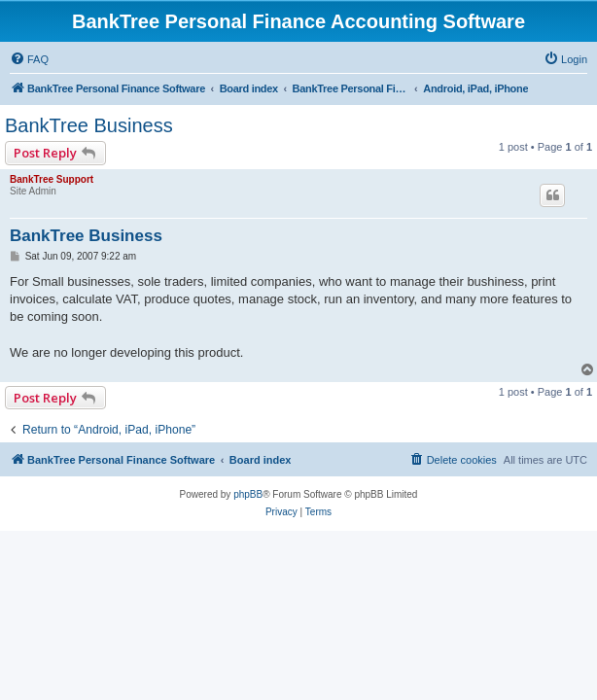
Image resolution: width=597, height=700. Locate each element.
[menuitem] (29, 59)
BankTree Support (52, 179)
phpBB (248, 494)
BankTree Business (89, 125)
